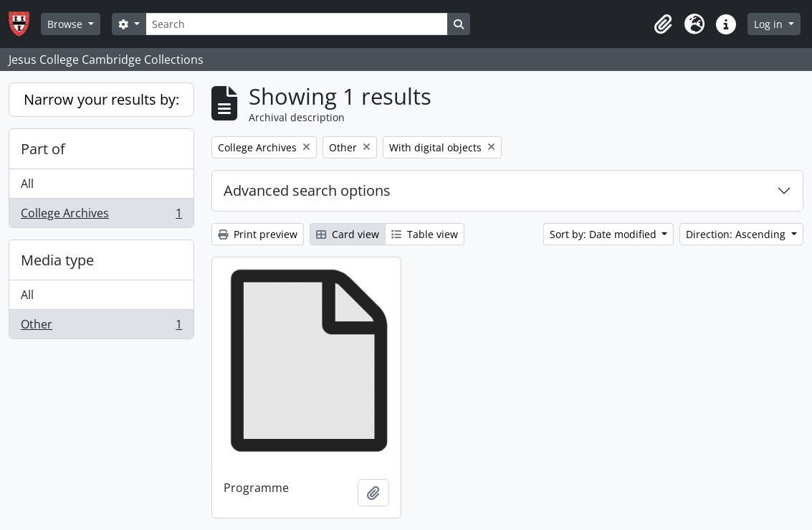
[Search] (297, 24)
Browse (66, 24)
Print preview (258, 234)
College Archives (101, 216)
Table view (425, 234)
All (27, 184)
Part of (43, 149)
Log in (770, 24)
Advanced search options (307, 190)
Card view (348, 234)
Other (101, 327)
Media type (57, 260)
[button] (663, 24)
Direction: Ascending (737, 234)
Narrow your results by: (101, 99)
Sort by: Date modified (605, 234)
